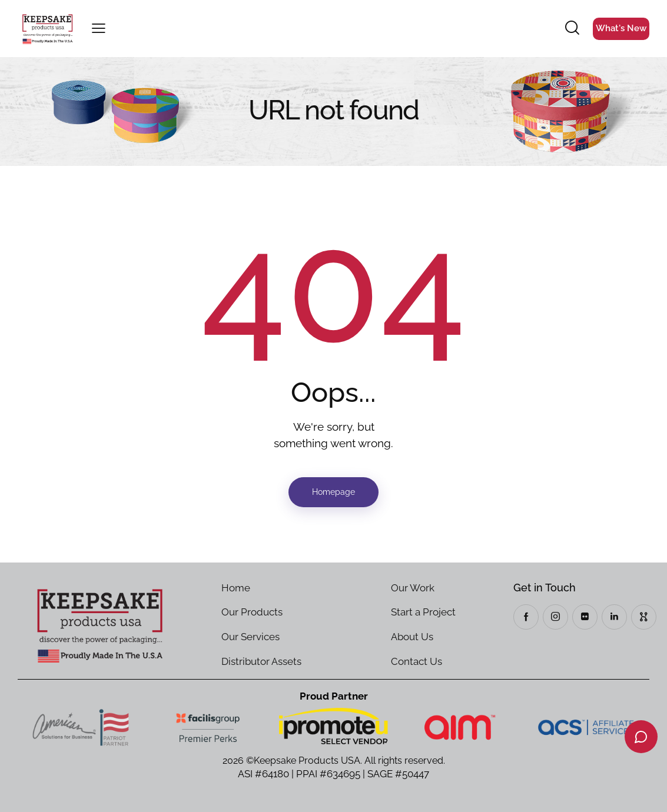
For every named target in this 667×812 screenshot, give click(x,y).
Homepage (333, 492)
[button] (99, 29)
